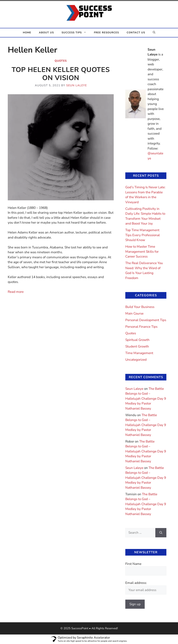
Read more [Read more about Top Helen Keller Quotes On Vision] (16, 292)
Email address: (136, 583)
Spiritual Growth (137, 340)
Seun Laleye (134, 389)
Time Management (139, 353)
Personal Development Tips (146, 320)
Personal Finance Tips (141, 327)
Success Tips (76, 33)
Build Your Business (140, 307)
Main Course (134, 313)
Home (27, 33)
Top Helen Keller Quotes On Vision (61, 74)
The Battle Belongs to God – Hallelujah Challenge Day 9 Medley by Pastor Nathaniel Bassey (146, 399)
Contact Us (136, 33)
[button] (154, 33)
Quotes (61, 61)
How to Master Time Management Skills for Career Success (142, 252)
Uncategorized (136, 360)
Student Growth (137, 346)
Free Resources (106, 33)
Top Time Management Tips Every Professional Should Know (143, 235)
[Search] (161, 533)
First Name (133, 564)
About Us (46, 33)
